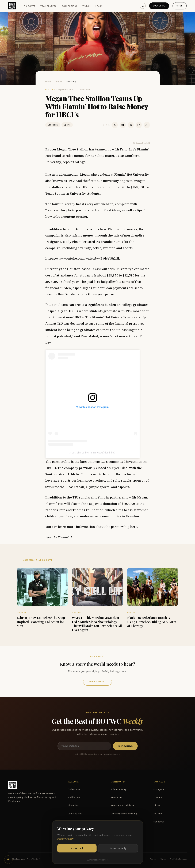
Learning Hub (75, 814)
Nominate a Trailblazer (123, 805)
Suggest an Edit (141, 143)
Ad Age (80, 162)
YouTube (158, 814)
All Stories (73, 805)
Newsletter (117, 797)
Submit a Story (97, 682)
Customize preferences (98, 860)
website (107, 204)
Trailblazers (49, 6)
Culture (59, 82)
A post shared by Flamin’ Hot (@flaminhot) (92, 453)
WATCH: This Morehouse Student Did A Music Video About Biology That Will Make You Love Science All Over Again (97, 624)
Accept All (77, 848)
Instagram (159, 789)
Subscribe (159, 6)
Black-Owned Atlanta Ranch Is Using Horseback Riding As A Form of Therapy (152, 622)
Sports (67, 125)
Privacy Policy (65, 839)
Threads (158, 797)
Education (53, 125)
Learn (99, 6)
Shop (180, 6)
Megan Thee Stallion (73, 149)
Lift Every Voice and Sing (124, 814)
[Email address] (84, 746)
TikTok (157, 805)
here (134, 527)
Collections (70, 6)
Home (48, 82)
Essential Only (118, 848)
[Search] (143, 6)
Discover (30, 6)
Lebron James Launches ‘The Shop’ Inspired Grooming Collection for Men (41, 622)
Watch (87, 6)
